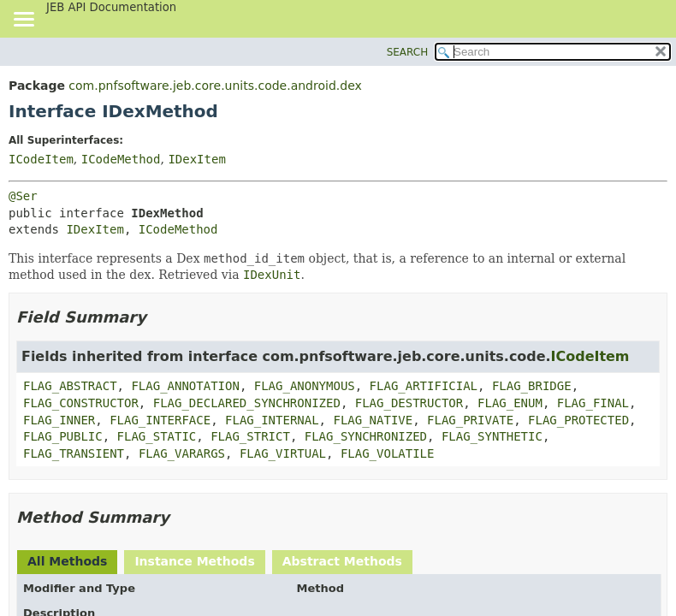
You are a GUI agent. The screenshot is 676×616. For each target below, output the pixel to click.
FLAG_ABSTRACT (70, 386)
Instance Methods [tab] (194, 561)
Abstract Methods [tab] (342, 561)
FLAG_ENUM (510, 403)
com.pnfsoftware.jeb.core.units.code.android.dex (215, 86)
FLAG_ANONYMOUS (305, 386)
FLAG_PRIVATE (470, 420)
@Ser (23, 196)
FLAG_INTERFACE (160, 420)
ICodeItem (41, 159)
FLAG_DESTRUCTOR (409, 403)
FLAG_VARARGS (182, 453)
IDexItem (196, 159)
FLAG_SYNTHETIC (492, 436)
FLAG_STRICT (250, 436)
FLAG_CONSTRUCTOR (81, 403)
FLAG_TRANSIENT (74, 453)
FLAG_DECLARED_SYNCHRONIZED (247, 403)
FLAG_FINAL (593, 403)
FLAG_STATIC (157, 436)
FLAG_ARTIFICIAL (424, 386)
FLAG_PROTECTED (578, 420)
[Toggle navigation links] (23, 21)
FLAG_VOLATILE (388, 453)
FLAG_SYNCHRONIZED (366, 436)
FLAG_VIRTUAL (283, 453)
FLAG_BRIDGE (532, 386)
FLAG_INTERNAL (272, 420)
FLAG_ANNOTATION (185, 386)
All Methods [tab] (67, 561)
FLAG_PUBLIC (63, 436)
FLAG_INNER (59, 420)
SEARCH (408, 52)
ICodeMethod (121, 159)
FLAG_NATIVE (373, 420)
